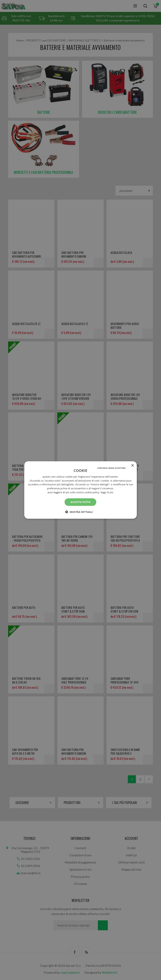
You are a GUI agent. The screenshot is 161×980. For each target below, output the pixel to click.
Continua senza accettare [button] (111, 468)
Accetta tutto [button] (80, 502)
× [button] (132, 465)
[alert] (80, 490)
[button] (81, 512)
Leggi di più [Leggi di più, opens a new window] (107, 492)
